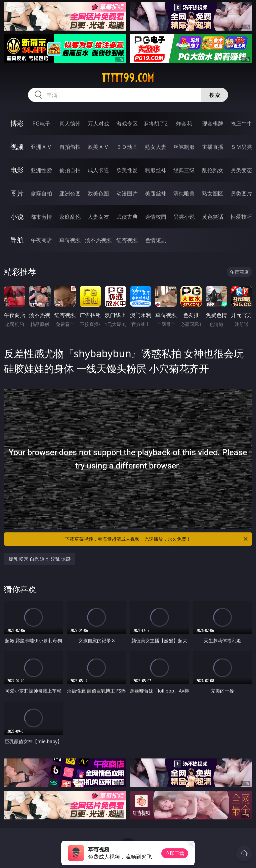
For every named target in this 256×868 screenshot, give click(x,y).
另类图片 (241, 193)
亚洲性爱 (41, 170)
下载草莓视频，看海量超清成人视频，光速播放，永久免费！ (157, 539)
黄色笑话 (213, 217)
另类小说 (184, 217)
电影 (17, 170)
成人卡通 (98, 170)
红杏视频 (127, 240)
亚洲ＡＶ (41, 147)
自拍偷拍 (70, 147)
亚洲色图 (70, 193)
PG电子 (41, 124)
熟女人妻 (156, 147)
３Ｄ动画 (127, 147)
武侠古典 (127, 217)
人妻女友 (98, 217)
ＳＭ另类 (241, 147)
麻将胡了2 (155, 124)
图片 (17, 193)
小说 (17, 217)
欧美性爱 (127, 170)
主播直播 (213, 147)
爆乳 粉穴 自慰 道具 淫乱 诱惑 (40, 559)
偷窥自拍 (41, 193)
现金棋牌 (213, 124)
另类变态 (241, 170)
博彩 (17, 123)
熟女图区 (213, 193)
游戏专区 (127, 124)
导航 (17, 240)
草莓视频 (70, 240)
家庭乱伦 (70, 217)
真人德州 (70, 124)
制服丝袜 (156, 170)
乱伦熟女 (213, 170)
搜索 (215, 95)
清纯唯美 (184, 193)
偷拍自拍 (70, 170)
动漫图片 (127, 193)
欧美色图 (98, 193)
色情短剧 (156, 240)
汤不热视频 (98, 240)
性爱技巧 (241, 217)
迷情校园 (156, 217)
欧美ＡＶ (98, 147)
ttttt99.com (128, 78)
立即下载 (175, 853)
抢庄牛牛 (241, 124)
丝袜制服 (184, 147)
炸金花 (184, 124)
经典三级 (184, 170)
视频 (17, 147)
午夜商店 (41, 240)
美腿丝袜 (156, 193)
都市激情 (41, 217)
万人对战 (98, 124)
